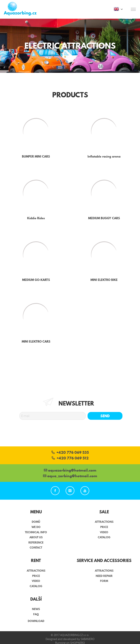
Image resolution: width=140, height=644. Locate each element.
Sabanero (88, 639)
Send (105, 416)
